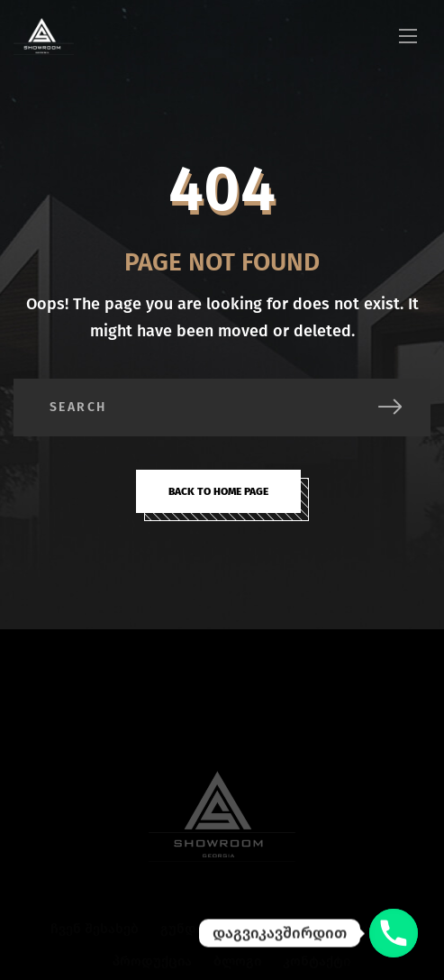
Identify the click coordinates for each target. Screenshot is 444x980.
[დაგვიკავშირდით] (394, 933)
